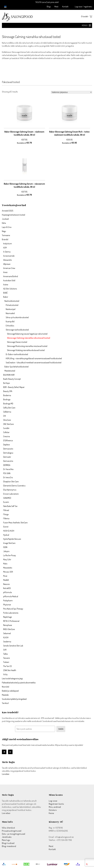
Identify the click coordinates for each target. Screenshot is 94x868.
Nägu (4, 231)
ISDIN (5, 547)
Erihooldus (10, 326)
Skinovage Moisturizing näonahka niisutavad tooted (27, 346)
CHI (4, 416)
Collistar (6, 432)
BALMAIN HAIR (9, 375)
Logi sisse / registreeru (83, 7)
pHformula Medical (11, 596)
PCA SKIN (7, 473)
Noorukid (5, 687)
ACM (5, 248)
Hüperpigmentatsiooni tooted (13, 215)
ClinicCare (7, 420)
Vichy (5, 674)
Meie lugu (6, 840)
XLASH (6, 637)
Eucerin (6, 502)
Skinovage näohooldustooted (17, 330)
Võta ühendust (8, 828)
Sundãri (6, 428)
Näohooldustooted (12, 301)
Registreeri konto (56, 804)
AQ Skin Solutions (10, 289)
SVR (5, 650)
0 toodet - (87, 16)
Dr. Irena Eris (8, 477)
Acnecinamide (9, 256)
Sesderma (7, 642)
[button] (85, 25)
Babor (6, 297)
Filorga (6, 514)
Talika (5, 654)
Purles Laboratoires (11, 613)
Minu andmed (55, 807)
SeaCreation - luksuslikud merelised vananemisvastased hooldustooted (34, 363)
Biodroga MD (8, 404)
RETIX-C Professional (11, 621)
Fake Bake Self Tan (10, 506)
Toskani (6, 662)
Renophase (8, 625)
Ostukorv (53, 810)
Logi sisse (53, 801)
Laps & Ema (7, 227)
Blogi (49, 7)
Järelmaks (7, 837)
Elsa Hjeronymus (10, 490)
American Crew (9, 268)
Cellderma (7, 412)
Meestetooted (10, 371)
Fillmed (6, 510)
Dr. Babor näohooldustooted (17, 354)
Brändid (5, 239)
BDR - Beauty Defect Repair (14, 387)
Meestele (5, 695)
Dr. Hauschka (8, 469)
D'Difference (8, 440)
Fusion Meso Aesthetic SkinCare (15, 523)
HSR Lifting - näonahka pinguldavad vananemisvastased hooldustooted (34, 358)
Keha (4, 223)
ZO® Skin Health (10, 670)
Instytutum (8, 244)
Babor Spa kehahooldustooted (16, 367)
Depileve (6, 445)
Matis (5, 564)
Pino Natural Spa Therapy (13, 609)
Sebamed (7, 633)
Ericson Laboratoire (11, 494)
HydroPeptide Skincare (12, 539)
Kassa (51, 813)
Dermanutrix (8, 461)
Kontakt (65, 7)
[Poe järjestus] (72, 92)
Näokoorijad (11, 309)
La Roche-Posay (10, 555)
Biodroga (7, 399)
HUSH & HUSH (9, 531)
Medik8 (6, 580)
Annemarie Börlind (11, 276)
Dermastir (7, 457)
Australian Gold (9, 280)
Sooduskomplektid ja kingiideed (14, 699)
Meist (56, 7)
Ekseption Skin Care (11, 482)
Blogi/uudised (8, 843)
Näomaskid (10, 313)
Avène (6, 285)
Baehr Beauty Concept (12, 379)
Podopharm (8, 601)
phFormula (7, 592)
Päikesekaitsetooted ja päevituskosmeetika (19, 683)
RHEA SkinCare (9, 629)
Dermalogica (8, 453)
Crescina (7, 436)
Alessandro (8, 260)
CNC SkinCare (8, 424)
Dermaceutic (8, 449)
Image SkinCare (9, 543)
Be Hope (6, 383)
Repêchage (7, 617)
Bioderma (7, 395)
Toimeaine (6, 235)
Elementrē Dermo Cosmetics (14, 486)
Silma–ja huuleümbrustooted (17, 317)
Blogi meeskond (9, 846)
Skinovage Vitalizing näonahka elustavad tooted (26, 350)
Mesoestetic (8, 568)
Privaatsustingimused (12, 831)
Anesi (5, 272)
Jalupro (6, 551)
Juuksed (5, 219)
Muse (5, 576)
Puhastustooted (12, 305)
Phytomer (7, 605)
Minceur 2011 (8, 572)
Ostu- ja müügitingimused (14, 834)
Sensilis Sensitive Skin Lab (13, 646)
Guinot (6, 527)
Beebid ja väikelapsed (10, 691)
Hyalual (6, 535)
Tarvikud (5, 703)
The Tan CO (7, 666)
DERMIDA (7, 465)
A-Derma (7, 252)
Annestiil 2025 (8, 211)
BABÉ (5, 293)
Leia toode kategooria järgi (12, 678)
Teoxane (6, 658)
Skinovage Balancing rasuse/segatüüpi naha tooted (27, 334)
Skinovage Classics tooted (17, 342)
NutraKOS (7, 588)
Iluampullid (10, 321)
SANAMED (7, 498)
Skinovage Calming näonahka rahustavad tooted (29, 338)
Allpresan (7, 264)
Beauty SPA (8, 391)
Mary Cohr (7, 559)
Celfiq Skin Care (9, 408)
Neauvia (6, 584)
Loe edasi (6, 774)
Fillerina (6, 518)
